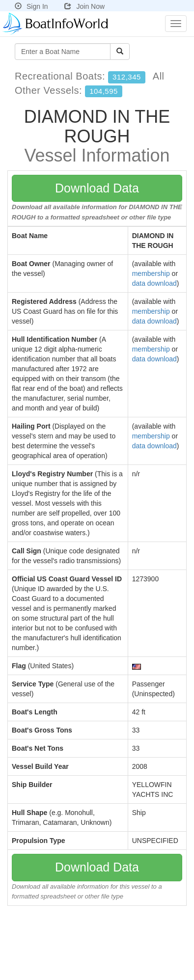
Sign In (31, 6)
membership (151, 273)
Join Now (84, 6)
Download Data (97, 188)
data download (154, 283)
